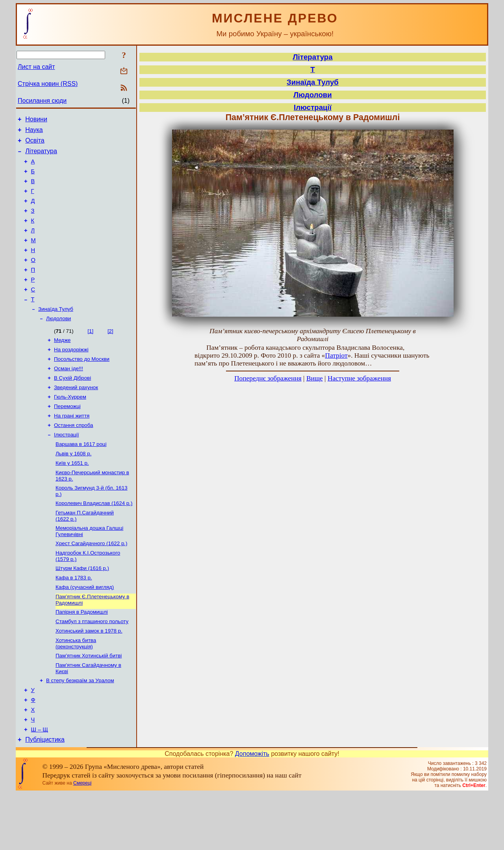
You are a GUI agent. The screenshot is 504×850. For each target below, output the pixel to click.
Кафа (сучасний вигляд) (85, 630)
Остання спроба (74, 457)
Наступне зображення (359, 378)
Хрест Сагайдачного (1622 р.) (91, 583)
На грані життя (72, 447)
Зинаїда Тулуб (56, 332)
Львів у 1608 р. (73, 488)
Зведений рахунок (76, 416)
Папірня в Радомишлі (82, 656)
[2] (110, 355)
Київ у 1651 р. (72, 498)
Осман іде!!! (69, 396)
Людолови (58, 342)
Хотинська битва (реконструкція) (76, 690)
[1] (90, 355)
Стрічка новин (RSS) (48, 84)
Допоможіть (252, 810)
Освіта (35, 144)
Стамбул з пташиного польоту (92, 667)
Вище (315, 378)
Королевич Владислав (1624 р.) (94, 541)
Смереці (82, 839)
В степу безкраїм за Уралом (80, 730)
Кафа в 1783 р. (74, 620)
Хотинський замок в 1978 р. (89, 677)
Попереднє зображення (268, 378)
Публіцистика (45, 796)
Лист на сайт (36, 67)
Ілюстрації (66, 467)
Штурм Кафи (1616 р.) (82, 610)
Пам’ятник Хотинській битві (89, 703)
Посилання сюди (42, 101)
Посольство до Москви (82, 385)
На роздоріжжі (71, 375)
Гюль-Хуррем (70, 426)
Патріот (336, 355)
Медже (62, 365)
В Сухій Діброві (72, 406)
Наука (34, 132)
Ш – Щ (40, 785)
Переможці (67, 437)
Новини (36, 120)
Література (41, 156)
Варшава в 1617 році (81, 478)
